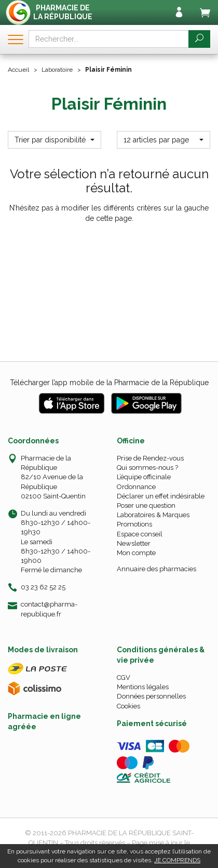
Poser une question (146, 505)
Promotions (134, 524)
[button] (55, 140)
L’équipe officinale (144, 477)
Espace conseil (140, 534)
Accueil (18, 70)
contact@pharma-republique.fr (49, 609)
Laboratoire (57, 70)
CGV (124, 678)
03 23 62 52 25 (43, 587)
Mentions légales (143, 687)
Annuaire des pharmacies (156, 569)
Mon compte (136, 553)
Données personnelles (151, 696)
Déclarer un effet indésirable (161, 496)
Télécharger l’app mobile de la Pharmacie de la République (109, 383)
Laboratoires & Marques (153, 515)
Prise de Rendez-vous (150, 458)
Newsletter (134, 543)
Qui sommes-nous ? (147, 468)
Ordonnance (136, 487)
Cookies (128, 706)
